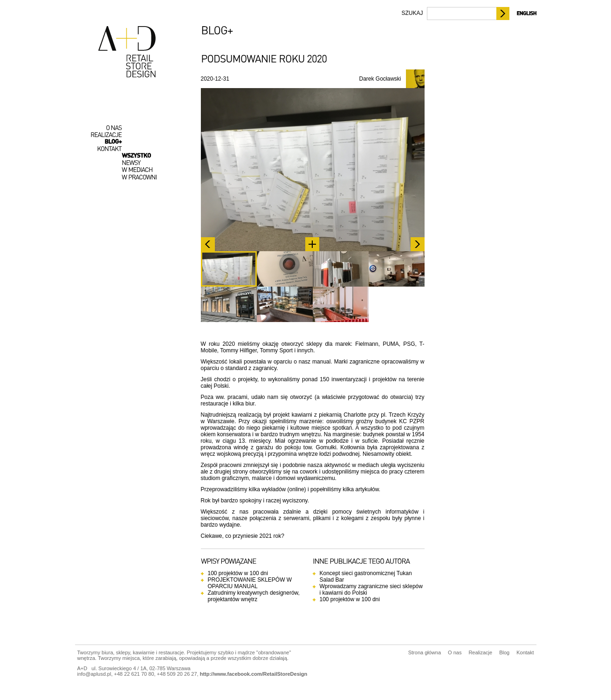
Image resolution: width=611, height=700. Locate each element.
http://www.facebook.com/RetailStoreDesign (254, 674)
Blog (504, 652)
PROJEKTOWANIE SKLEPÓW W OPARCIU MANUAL (250, 583)
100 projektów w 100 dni (238, 573)
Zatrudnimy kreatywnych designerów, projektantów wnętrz (254, 596)
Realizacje (480, 652)
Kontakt (525, 652)
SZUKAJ (412, 13)
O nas (455, 652)
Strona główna (425, 652)
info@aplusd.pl (94, 674)
